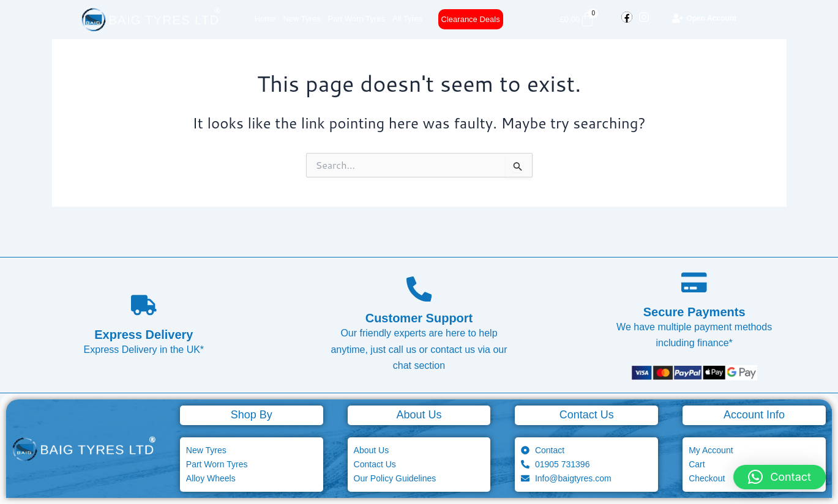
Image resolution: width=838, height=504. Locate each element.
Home (265, 19)
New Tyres (301, 19)
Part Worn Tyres (357, 19)
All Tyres (408, 19)
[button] (780, 477)
